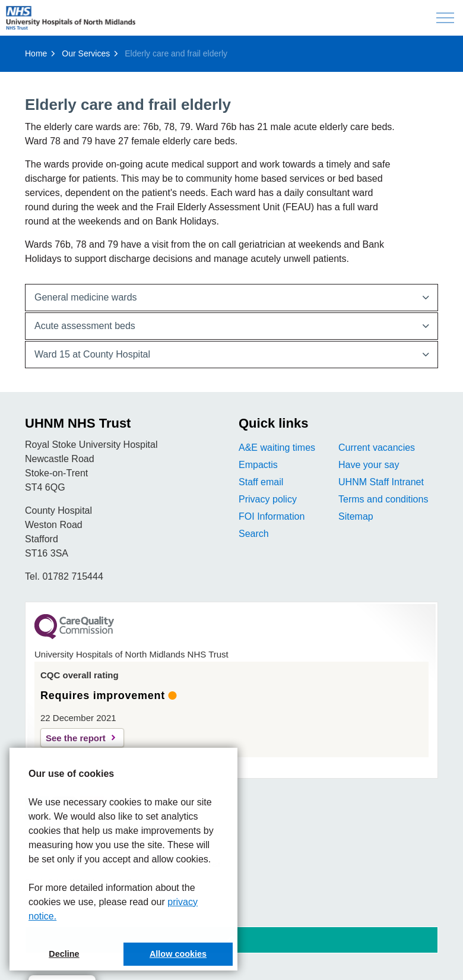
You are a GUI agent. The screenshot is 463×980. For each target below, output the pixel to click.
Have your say (369, 465)
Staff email (261, 482)
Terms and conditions (383, 499)
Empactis (258, 465)
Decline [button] (64, 954)
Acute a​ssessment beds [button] (85, 326)
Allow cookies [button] (178, 954)
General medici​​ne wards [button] (86, 297)
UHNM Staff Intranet (381, 482)
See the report (76, 738)
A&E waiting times (277, 448)
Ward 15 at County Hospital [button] (92, 354)
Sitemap (356, 516)
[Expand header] (445, 18)
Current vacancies (377, 448)
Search (254, 534)
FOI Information (272, 516)
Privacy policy (268, 499)
